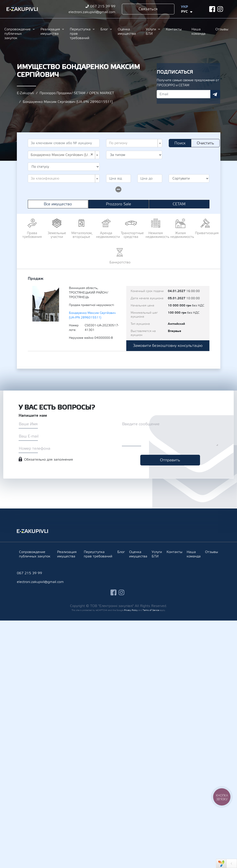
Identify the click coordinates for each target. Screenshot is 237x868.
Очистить (205, 143)
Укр (184, 7)
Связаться (148, 9)
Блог (104, 29)
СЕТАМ (179, 204)
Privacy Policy (131, 610)
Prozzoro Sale (118, 204)
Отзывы (222, 29)
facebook (212, 9)
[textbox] (133, 143)
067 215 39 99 (103, 6)
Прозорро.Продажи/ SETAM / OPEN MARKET (77, 93)
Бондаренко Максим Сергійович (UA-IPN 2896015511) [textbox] (62, 155)
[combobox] (134, 143)
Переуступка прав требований (80, 34)
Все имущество (58, 204)
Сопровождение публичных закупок (18, 34)
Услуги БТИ (151, 31)
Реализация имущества (50, 31)
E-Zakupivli (25, 93)
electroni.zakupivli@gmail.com (92, 12)
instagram (220, 9)
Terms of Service (151, 610)
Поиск (180, 143)
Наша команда (198, 31)
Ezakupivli (22, 9)
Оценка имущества (127, 31)
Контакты (174, 29)
